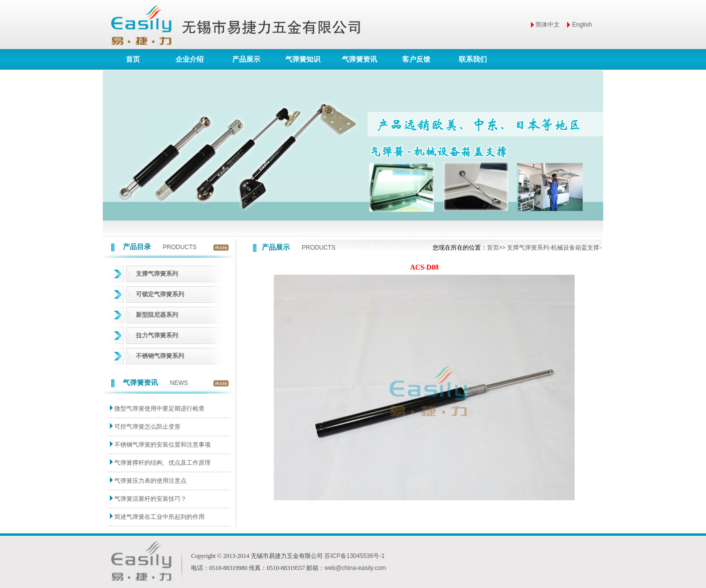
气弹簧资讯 (360, 59)
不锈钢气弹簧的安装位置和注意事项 (162, 445)
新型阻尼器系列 (157, 315)
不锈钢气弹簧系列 (160, 356)
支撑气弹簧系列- (529, 248)
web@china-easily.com (355, 568)
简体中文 (548, 25)
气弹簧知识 (303, 59)
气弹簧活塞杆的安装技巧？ (150, 499)
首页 (133, 59)
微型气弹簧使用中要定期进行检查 (159, 409)
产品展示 (246, 59)
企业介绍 (190, 59)
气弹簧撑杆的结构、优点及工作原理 (162, 463)
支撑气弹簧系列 (157, 274)
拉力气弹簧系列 (157, 335)
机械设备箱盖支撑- (576, 248)
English (582, 25)
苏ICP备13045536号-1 (355, 556)
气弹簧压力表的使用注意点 (150, 481)
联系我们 (473, 59)
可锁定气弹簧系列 (160, 294)
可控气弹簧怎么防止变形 (147, 427)
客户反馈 (416, 59)
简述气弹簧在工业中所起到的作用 (159, 517)
